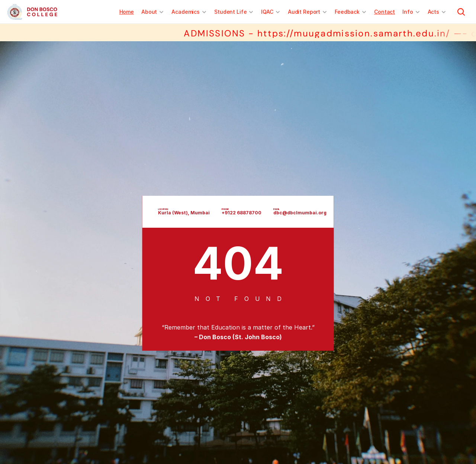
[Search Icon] (461, 12)
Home (127, 12)
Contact (385, 12)
